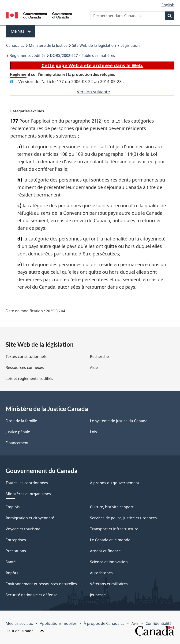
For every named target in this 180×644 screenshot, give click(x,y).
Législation (130, 45)
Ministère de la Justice (48, 45)
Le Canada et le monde (110, 540)
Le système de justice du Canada (119, 421)
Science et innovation (109, 562)
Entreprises (16, 540)
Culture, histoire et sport (112, 507)
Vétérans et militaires (109, 584)
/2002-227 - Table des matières (82, 55)
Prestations (16, 551)
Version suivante (93, 92)
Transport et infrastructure (114, 529)
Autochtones (101, 573)
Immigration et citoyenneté (30, 518)
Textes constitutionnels (26, 357)
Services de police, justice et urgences (123, 518)
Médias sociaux (19, 623)
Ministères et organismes (28, 494)
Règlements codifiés (28, 55)
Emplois (13, 507)
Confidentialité (159, 623)
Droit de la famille (21, 421)
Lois (94, 432)
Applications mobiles (58, 623)
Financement (17, 443)
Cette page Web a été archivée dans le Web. (92, 65)
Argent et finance (105, 551)
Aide (94, 367)
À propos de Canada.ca (104, 623)
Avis (135, 623)
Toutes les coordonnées (27, 483)
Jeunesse (98, 595)
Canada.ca (15, 45)
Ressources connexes (25, 367)
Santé (11, 562)
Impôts (12, 573)
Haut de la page (25, 631)
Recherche (99, 357)
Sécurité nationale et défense (32, 595)
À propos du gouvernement (115, 483)
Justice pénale (18, 432)
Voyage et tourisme (23, 529)
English (168, 5)
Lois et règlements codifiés (29, 378)
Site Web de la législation (94, 45)
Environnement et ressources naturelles (41, 584)
